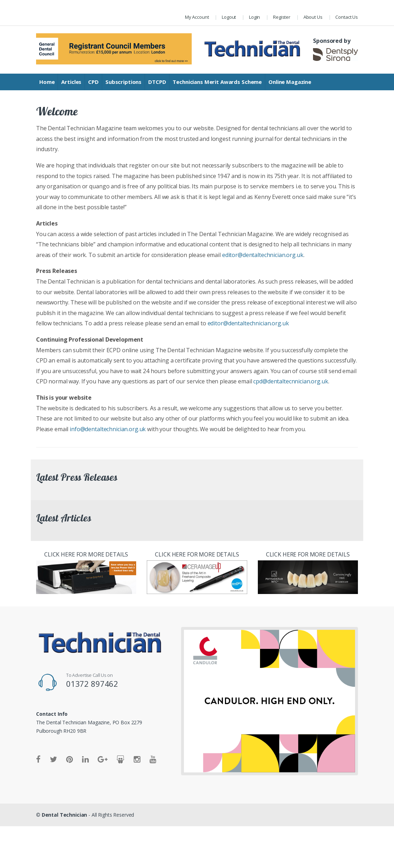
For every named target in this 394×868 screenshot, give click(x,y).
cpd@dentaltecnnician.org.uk (291, 381)
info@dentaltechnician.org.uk (108, 429)
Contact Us (347, 17)
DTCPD (157, 82)
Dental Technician (65, 815)
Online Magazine (290, 82)
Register (282, 17)
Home (47, 82)
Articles (71, 82)
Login (254, 17)
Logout (229, 17)
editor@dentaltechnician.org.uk (263, 255)
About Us (313, 17)
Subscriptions (123, 82)
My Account (197, 17)
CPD (93, 82)
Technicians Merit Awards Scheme (217, 82)
